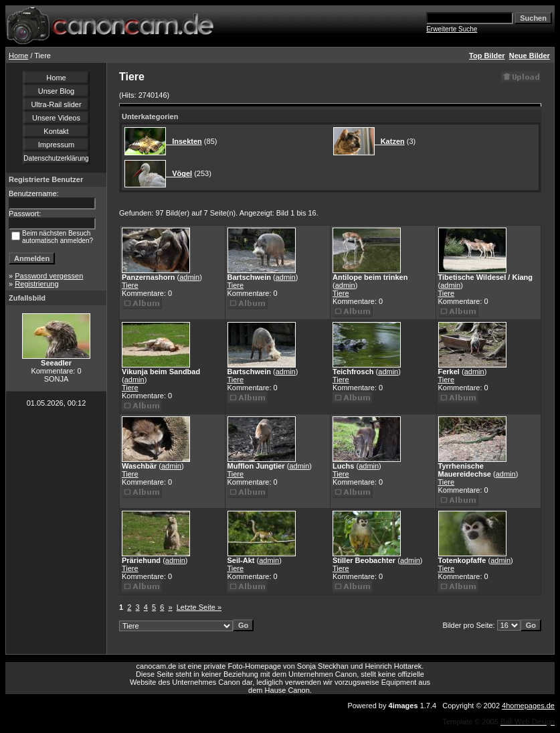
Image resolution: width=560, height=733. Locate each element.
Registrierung (36, 284)
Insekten (184, 141)
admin (189, 277)
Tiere (130, 285)
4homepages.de (528, 706)
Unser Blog (56, 91)
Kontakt (56, 131)
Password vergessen (49, 276)
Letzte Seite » (199, 607)
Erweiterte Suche (452, 29)
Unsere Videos (56, 118)
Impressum (56, 145)
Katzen (390, 141)
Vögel (179, 173)
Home (18, 56)
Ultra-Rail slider (56, 104)
